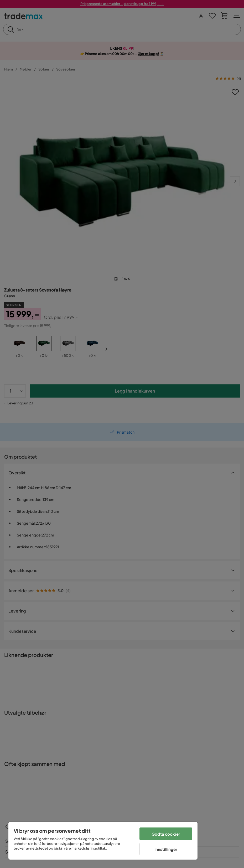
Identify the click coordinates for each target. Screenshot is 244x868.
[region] (103, 841)
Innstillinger (166, 849)
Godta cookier (166, 834)
